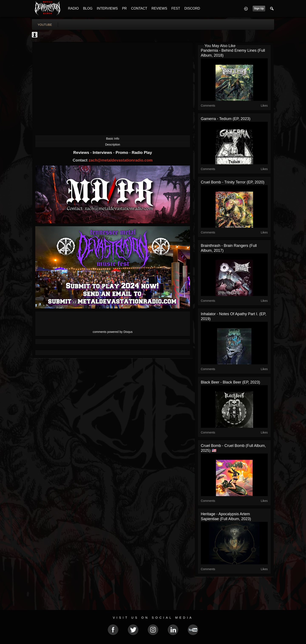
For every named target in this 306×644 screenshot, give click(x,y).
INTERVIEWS (107, 8)
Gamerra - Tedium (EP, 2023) (226, 119)
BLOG (88, 8)
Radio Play (142, 152)
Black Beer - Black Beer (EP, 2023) (230, 382)
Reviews (82, 152)
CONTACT (139, 8)
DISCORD (192, 8)
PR (124, 8)
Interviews (103, 152)
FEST (176, 8)
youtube (45, 25)
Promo (122, 152)
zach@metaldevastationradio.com (121, 160)
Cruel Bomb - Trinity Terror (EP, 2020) (233, 182)
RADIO (73, 8)
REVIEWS (159, 8)
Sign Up (259, 9)
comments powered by (113, 332)
